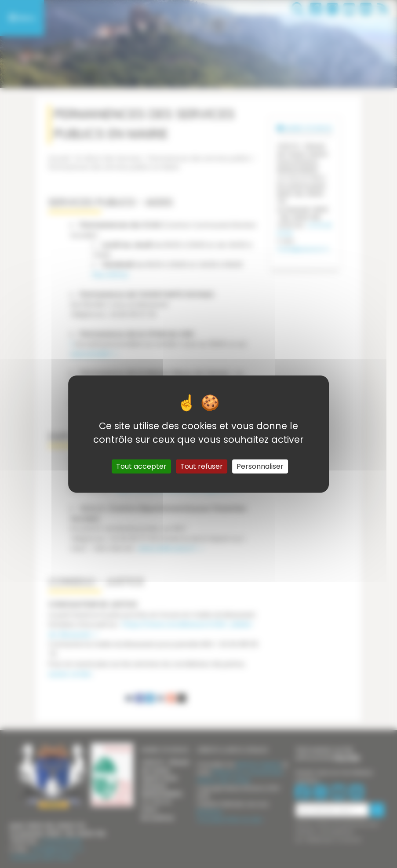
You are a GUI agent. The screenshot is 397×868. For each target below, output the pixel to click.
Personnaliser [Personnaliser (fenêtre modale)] (260, 466)
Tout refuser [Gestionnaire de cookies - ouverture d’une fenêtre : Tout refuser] (202, 466)
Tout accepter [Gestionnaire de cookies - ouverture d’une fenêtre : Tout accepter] (141, 466)
